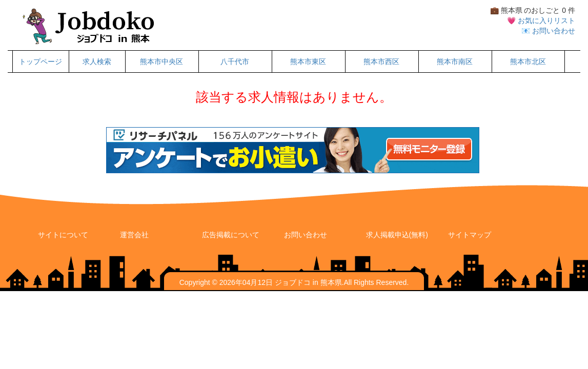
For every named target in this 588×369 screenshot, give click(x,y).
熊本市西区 (381, 61)
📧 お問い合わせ (548, 31)
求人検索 (97, 61)
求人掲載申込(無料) (397, 235)
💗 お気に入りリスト (541, 20)
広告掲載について (231, 235)
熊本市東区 (308, 61)
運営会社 (134, 235)
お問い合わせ (306, 235)
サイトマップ (470, 235)
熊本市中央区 (161, 61)
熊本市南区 (455, 61)
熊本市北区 (528, 61)
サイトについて (63, 235)
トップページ (40, 61)
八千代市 (235, 61)
